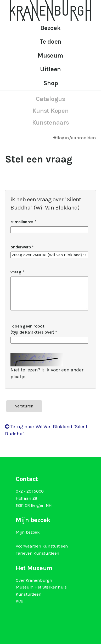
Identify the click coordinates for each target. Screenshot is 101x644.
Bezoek (50, 28)
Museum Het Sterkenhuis (41, 587)
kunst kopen (51, 111)
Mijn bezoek (28, 532)
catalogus (50, 99)
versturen (24, 406)
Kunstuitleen (29, 594)
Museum (50, 55)
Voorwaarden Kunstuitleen (42, 546)
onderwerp (21, 247)
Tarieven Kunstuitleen (38, 553)
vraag (16, 272)
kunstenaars (51, 122)
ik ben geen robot (33, 329)
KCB (19, 601)
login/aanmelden (77, 138)
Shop (51, 83)
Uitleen (50, 69)
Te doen (50, 42)
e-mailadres (22, 222)
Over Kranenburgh (34, 580)
